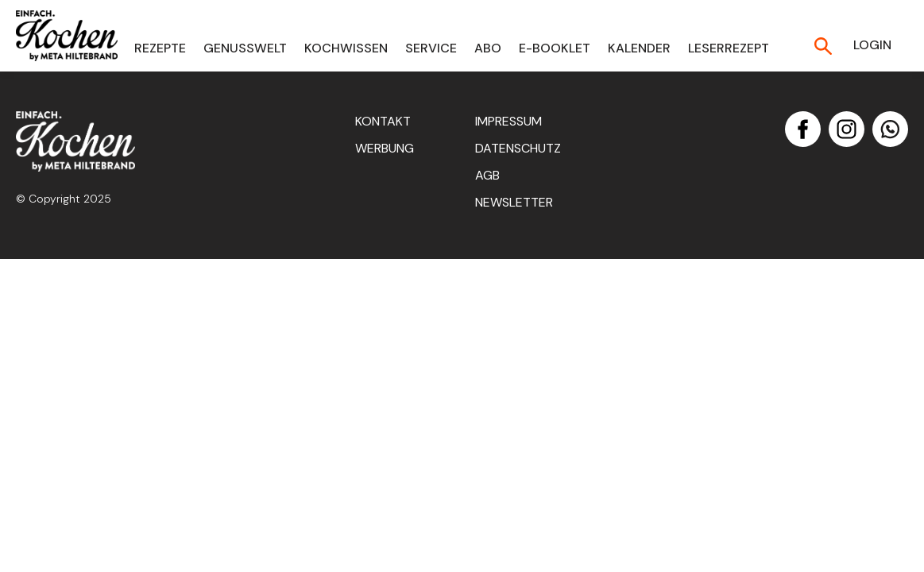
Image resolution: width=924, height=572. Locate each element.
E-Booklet (555, 48)
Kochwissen (346, 48)
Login (872, 45)
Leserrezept (729, 48)
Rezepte (160, 48)
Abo (488, 48)
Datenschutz (518, 148)
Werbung (385, 148)
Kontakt (383, 121)
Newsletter (514, 202)
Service (431, 48)
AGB (487, 175)
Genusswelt (245, 48)
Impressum (508, 121)
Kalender (639, 48)
